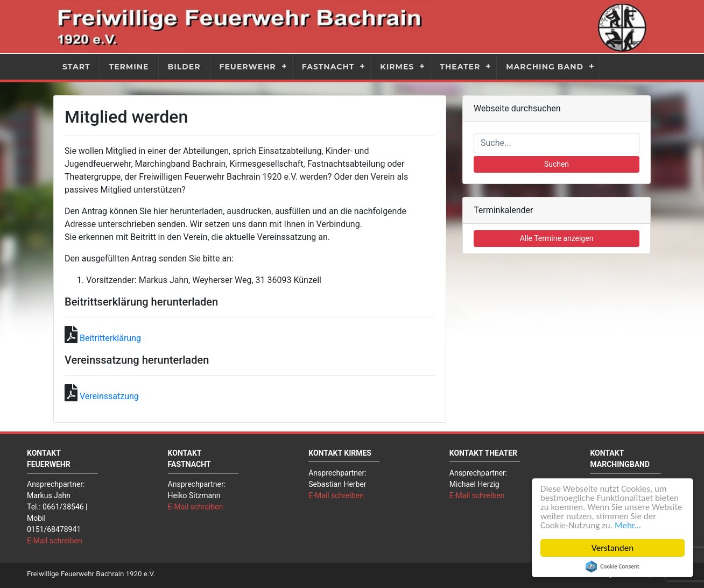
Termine (129, 67)
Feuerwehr (248, 67)
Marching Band (545, 67)
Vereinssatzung (109, 396)
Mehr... (628, 525)
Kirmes (397, 67)
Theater (460, 67)
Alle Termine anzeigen (557, 238)
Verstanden (613, 548)
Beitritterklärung (110, 338)
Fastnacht (328, 67)
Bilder (184, 67)
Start (76, 67)
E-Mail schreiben (55, 541)
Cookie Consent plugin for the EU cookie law (613, 566)
